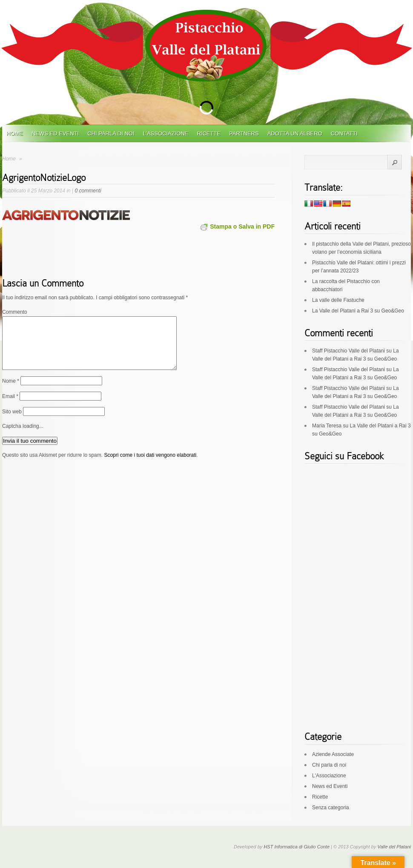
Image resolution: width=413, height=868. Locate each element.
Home (15, 133)
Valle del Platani (394, 847)
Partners (244, 133)
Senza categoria (331, 808)
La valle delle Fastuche (338, 300)
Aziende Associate (333, 754)
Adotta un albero (295, 133)
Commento (15, 312)
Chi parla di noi (111, 133)
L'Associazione (329, 776)
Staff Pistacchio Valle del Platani (348, 351)
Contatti (344, 133)
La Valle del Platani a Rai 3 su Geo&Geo (358, 311)
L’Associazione (166, 133)
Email (10, 407)
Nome (11, 391)
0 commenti (88, 191)
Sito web (12, 422)
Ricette (209, 133)
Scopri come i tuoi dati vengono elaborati (150, 465)
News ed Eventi (55, 133)
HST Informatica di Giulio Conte (297, 847)
